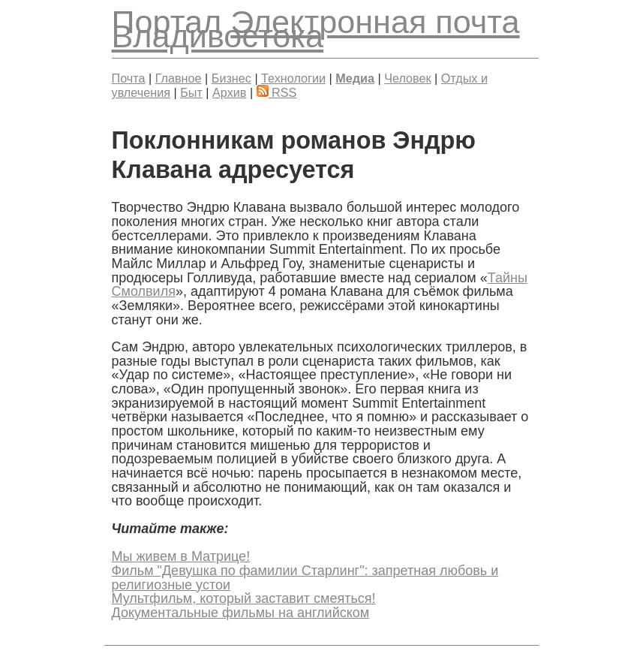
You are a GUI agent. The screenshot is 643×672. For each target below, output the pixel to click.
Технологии (293, 78)
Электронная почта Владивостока (316, 29)
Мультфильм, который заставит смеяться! (244, 598)
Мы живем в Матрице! (181, 556)
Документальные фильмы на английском (241, 613)
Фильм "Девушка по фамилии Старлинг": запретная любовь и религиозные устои (305, 578)
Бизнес (231, 78)
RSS (277, 92)
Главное (179, 78)
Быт (191, 92)
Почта (129, 78)
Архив (229, 92)
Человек (407, 78)
